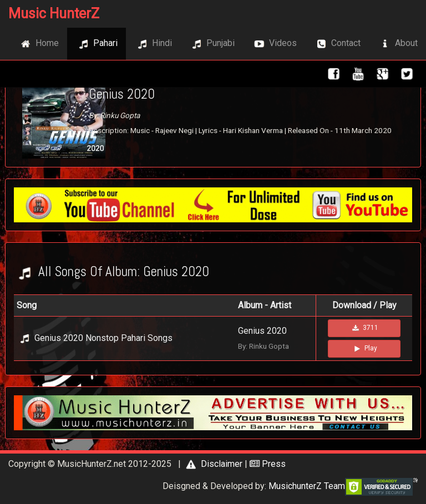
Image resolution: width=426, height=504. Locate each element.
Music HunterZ (54, 14)
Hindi (153, 44)
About (397, 44)
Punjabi (212, 44)
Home (38, 44)
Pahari (97, 44)
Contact (337, 44)
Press (268, 464)
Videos (274, 44)
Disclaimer (213, 464)
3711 (364, 328)
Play (364, 349)
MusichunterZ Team (307, 486)
